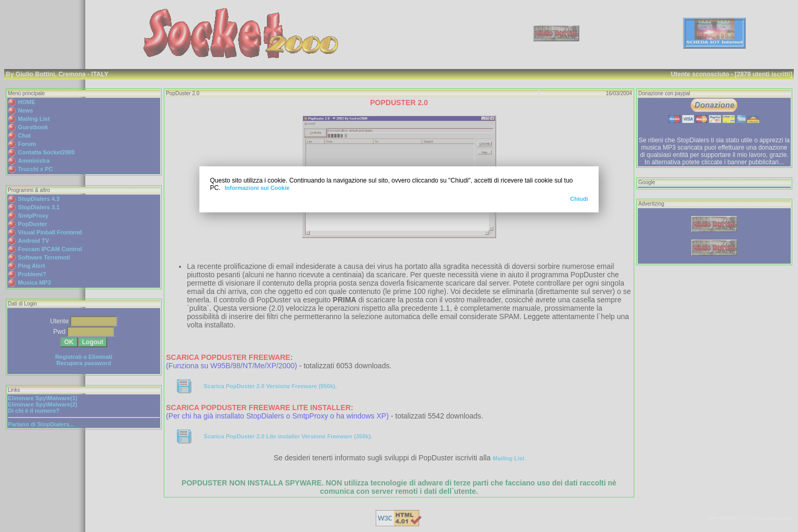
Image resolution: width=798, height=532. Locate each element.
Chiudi (579, 199)
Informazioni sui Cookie (257, 188)
